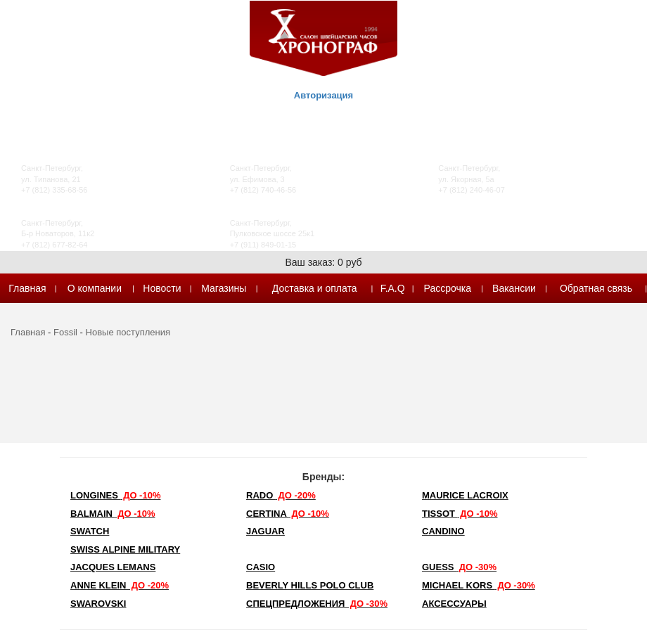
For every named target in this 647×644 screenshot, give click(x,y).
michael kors (479, 585)
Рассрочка (448, 288)
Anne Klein (120, 585)
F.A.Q (393, 288)
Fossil (65, 332)
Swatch (90, 531)
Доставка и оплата (315, 288)
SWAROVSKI (98, 604)
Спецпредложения (317, 604)
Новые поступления (128, 332)
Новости (162, 288)
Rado (281, 495)
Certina (288, 514)
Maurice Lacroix (465, 495)
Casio (261, 567)
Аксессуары (454, 604)
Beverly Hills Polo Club (310, 585)
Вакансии (514, 288)
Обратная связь (596, 288)
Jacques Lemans (113, 567)
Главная (27, 288)
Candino (443, 531)
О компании (95, 288)
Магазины (224, 288)
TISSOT (460, 514)
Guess (459, 567)
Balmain (113, 514)
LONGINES (115, 495)
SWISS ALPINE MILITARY (125, 549)
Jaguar (265, 531)
